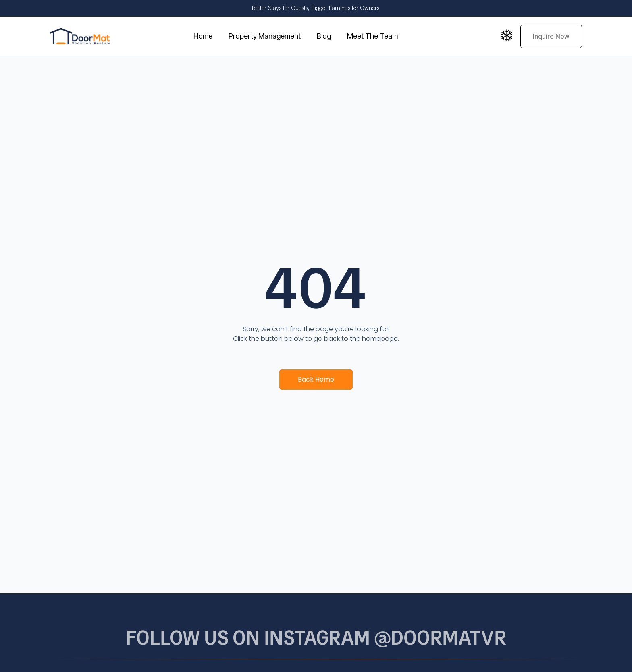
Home (203, 36)
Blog (324, 36)
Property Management (265, 36)
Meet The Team (372, 36)
